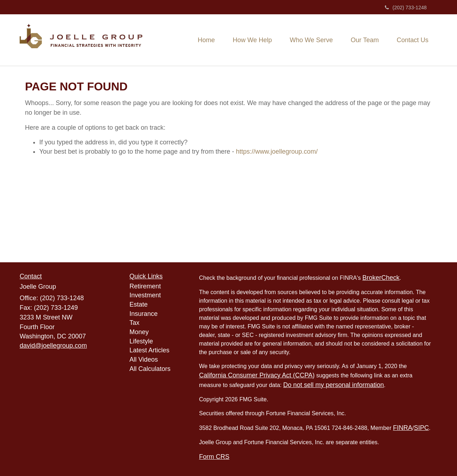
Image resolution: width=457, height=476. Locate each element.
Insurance (144, 314)
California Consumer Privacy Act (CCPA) (257, 375)
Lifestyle (141, 341)
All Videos (144, 360)
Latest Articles (150, 350)
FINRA (403, 428)
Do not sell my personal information (333, 385)
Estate (139, 304)
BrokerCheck (381, 278)
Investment (145, 295)
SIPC (421, 428)
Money (139, 332)
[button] (252, 40)
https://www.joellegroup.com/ (277, 152)
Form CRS (214, 457)
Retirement (145, 286)
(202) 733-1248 (406, 8)
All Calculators (150, 369)
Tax (135, 323)
